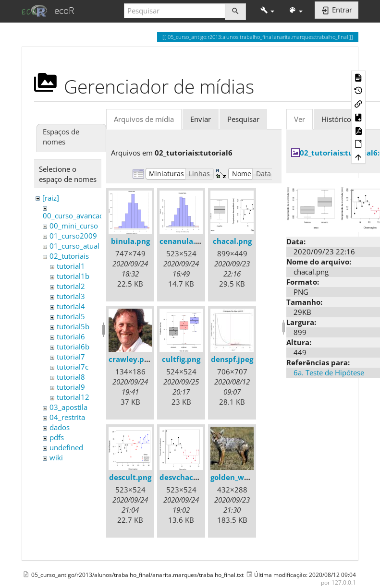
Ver (300, 119)
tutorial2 (71, 286)
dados (60, 427)
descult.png (130, 477)
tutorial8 (71, 377)
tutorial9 (71, 387)
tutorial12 (73, 397)
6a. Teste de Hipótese (329, 372)
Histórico (336, 119)
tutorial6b (73, 347)
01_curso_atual (74, 246)
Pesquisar (243, 119)
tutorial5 (71, 316)
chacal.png (232, 241)
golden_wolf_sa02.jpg (248, 477)
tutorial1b (73, 276)
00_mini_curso (74, 226)
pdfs (57, 437)
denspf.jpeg (232, 359)
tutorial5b (73, 326)
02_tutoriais (69, 256)
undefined (66, 447)
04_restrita (67, 417)
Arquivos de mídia (144, 119)
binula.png (130, 241)
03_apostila (68, 407)
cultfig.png (181, 359)
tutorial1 (71, 266)
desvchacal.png (187, 477)
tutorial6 (71, 336)
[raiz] (51, 198)
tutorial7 (71, 357)
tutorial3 (71, 296)
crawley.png (131, 359)
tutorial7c (73, 367)
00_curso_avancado (75, 216)
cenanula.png (184, 241)
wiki (56, 457)
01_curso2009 (73, 236)
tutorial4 (71, 306)
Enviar (201, 119)
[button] (267, 11)
